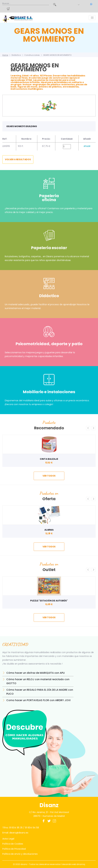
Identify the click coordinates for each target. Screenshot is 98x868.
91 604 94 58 (32, 828)
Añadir (87, 146)
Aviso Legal (8, 839)
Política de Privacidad (14, 849)
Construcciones (32, 55)
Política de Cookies (13, 844)
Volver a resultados (18, 159)
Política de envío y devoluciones (20, 854)
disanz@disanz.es (19, 833)
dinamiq (81, 864)
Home (5, 55)
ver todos (49, 476)
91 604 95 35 (16, 828)
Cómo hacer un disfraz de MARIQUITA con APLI (35, 673)
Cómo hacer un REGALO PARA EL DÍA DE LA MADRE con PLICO (40, 692)
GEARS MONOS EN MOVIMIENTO (57, 55)
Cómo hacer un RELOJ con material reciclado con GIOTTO (38, 681)
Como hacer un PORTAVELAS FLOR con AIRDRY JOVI (38, 700)
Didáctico (16, 55)
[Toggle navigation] (92, 18)
